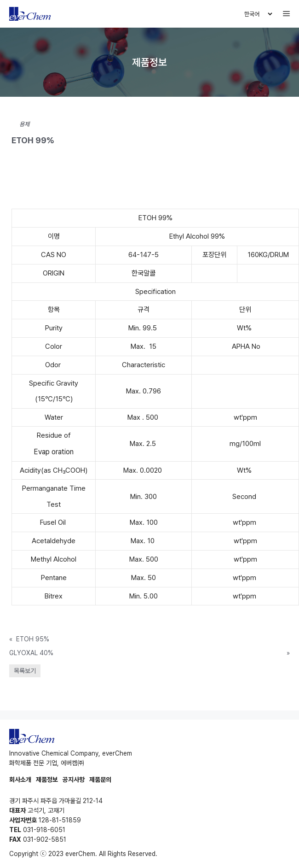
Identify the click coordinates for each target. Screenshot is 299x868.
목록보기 (25, 671)
